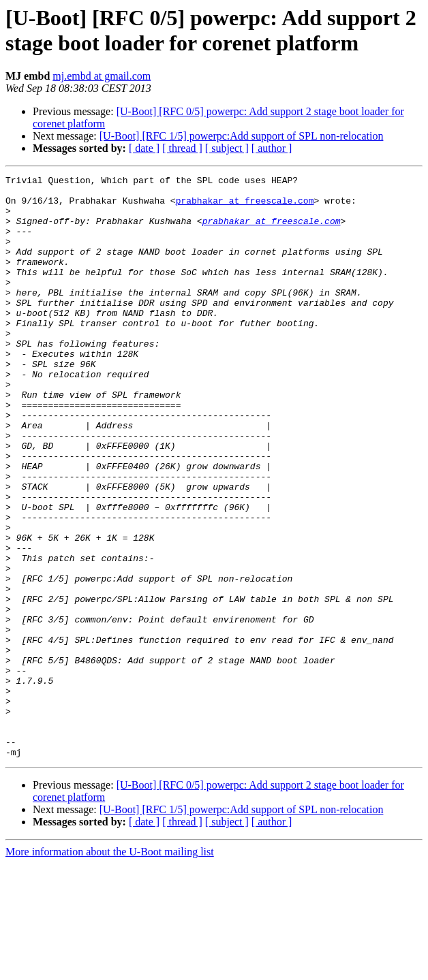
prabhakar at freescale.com (245, 206)
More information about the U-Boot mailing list (110, 968)
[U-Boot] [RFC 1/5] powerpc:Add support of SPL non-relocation (242, 136)
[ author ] (272, 148)
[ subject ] (227, 148)
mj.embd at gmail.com (102, 76)
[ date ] (144, 148)
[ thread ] (182, 148)
